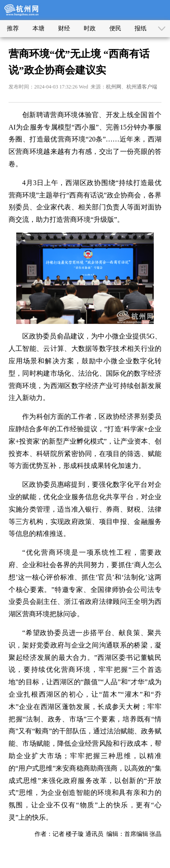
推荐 (13, 28)
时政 (90, 28)
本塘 (38, 28)
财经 (64, 28)
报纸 (141, 28)
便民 (115, 28)
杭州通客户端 (142, 87)
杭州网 (114, 87)
